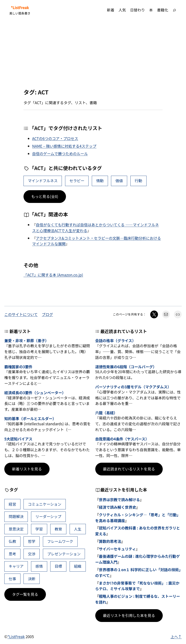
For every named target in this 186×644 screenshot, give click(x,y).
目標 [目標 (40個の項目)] (59, 566)
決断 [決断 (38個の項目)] (32, 579)
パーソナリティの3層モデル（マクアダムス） (133, 387)
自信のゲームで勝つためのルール (60, 154)
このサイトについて (21, 314)
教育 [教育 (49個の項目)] (59, 529)
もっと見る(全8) (45, 196)
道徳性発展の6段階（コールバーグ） (126, 367)
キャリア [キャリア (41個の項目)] (16, 566)
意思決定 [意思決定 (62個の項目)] (16, 529)
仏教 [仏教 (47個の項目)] (12, 541)
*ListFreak (20, 8)
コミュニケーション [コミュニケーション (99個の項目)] (45, 504)
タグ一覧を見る (25, 594)
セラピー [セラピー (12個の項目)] (77, 181)
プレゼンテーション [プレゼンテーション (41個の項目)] (64, 554)
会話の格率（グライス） (116, 341)
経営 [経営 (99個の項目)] (12, 504)
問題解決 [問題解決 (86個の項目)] (16, 516)
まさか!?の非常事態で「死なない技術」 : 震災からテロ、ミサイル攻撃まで (137, 586)
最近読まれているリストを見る (129, 469)
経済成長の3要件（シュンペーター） (35, 393)
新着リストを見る (27, 469)
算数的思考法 (110, 541)
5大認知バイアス (18, 439)
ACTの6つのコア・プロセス (55, 138)
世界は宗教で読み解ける (119, 500)
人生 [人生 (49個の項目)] (78, 529)
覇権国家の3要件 (18, 367)
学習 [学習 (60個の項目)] (39, 529)
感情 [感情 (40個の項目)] (39, 566)
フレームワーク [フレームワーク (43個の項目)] (60, 541)
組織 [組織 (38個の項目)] (78, 566)
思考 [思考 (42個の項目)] (12, 554)
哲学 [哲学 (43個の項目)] (32, 541)
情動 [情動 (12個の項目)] (100, 181)
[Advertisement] (93, 54)
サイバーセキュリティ (117, 549)
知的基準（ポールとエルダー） (30, 419)
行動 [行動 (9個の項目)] (138, 181)
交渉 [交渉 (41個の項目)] (32, 554)
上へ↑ (176, 637)
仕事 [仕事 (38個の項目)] (12, 579)
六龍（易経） (106, 413)
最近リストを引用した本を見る (129, 615)
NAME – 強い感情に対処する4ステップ (64, 146)
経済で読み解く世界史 (118, 507)
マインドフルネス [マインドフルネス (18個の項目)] (43, 181)
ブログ (47, 314)
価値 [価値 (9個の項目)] (119, 181)
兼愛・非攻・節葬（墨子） (27, 341)
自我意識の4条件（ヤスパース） (122, 439)
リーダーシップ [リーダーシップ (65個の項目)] (48, 516)
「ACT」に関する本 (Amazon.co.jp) (53, 275)
